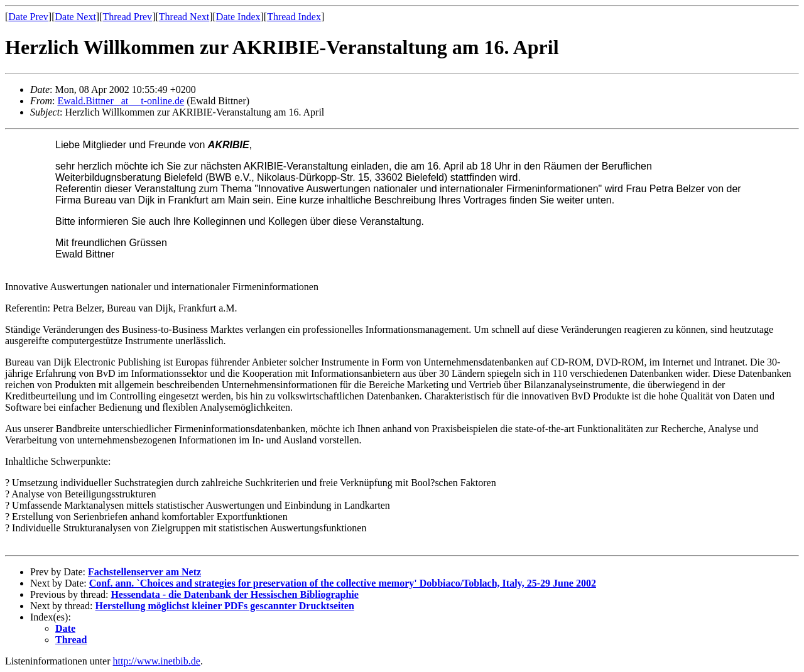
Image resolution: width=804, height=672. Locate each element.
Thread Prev (127, 17)
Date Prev (28, 17)
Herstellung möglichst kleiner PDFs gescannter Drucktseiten (225, 606)
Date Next (76, 17)
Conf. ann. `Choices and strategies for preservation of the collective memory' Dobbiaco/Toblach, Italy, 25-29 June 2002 (343, 583)
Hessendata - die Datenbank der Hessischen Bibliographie (234, 594)
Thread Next (184, 17)
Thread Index (294, 17)
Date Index (238, 17)
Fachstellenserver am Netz (144, 572)
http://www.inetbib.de (157, 661)
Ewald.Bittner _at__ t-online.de (121, 101)
